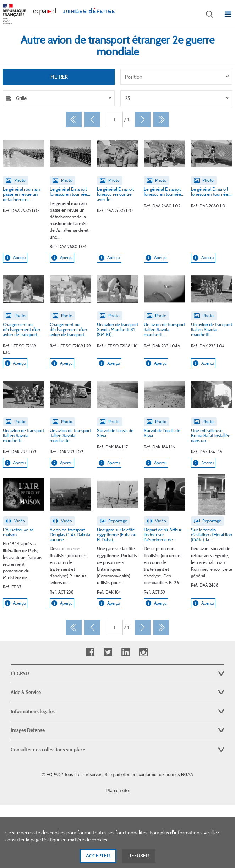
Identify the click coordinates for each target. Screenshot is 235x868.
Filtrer (59, 77)
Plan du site (118, 791)
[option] (176, 77)
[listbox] (176, 77)
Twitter (108, 652)
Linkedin (125, 652)
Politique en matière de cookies (75, 843)
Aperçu (15, 258)
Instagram (143, 652)
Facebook (90, 652)
